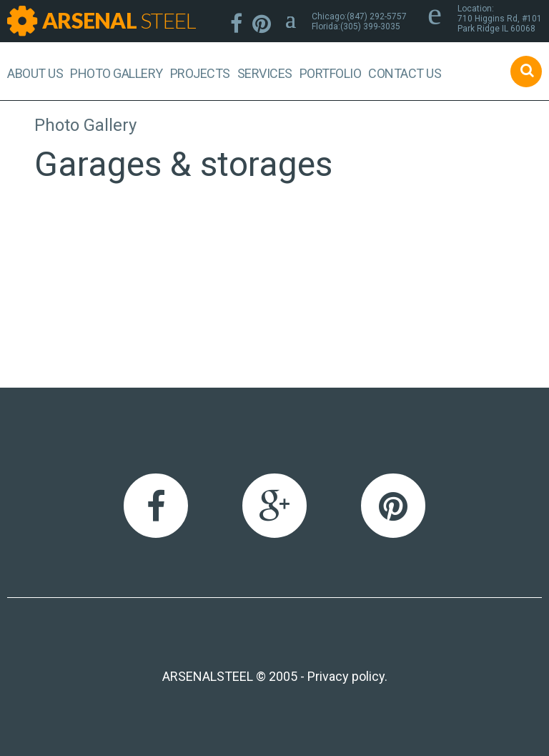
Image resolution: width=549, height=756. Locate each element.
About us (35, 73)
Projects (200, 73)
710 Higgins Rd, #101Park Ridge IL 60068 (500, 24)
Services (265, 73)
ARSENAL (119, 20)
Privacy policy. (347, 676)
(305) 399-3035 (370, 26)
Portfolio (331, 73)
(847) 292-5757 (377, 16)
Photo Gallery (117, 73)
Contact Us (405, 73)
